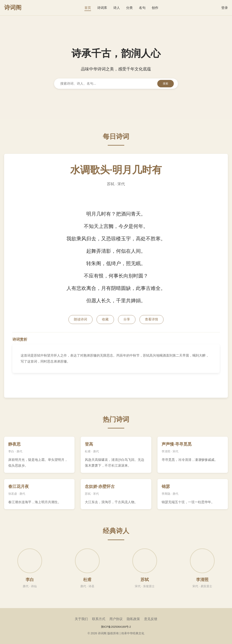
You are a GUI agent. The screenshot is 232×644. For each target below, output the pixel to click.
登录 (225, 8)
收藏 (105, 319)
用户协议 (116, 619)
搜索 (166, 84)
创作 (155, 8)
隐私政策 (133, 619)
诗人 (117, 8)
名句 (142, 8)
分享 (127, 319)
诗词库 (102, 8)
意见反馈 (151, 619)
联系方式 (99, 619)
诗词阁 (13, 8)
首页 (88, 8)
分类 (129, 8)
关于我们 (81, 619)
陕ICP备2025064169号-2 (116, 627)
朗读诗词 (80, 319)
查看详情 (152, 319)
